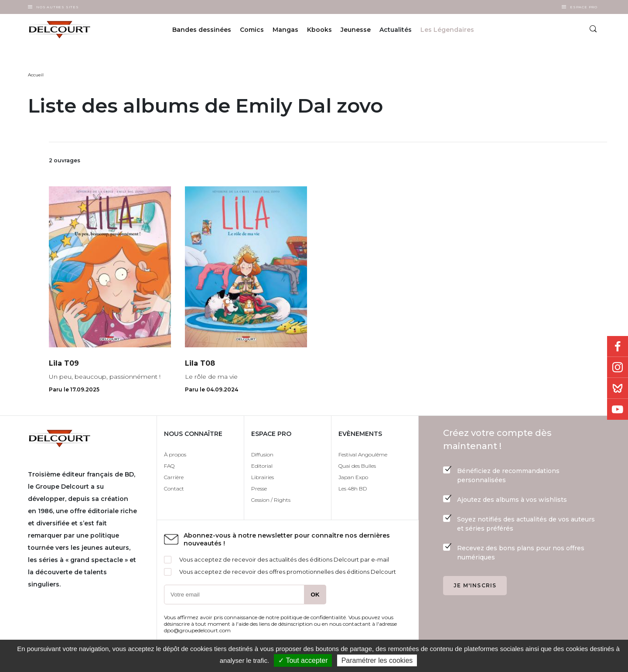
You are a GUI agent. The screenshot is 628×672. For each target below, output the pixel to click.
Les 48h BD (353, 489)
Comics (252, 30)
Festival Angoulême (363, 454)
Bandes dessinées (202, 30)
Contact (174, 489)
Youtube (618, 409)
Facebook (618, 346)
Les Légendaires (447, 30)
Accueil (36, 75)
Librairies (263, 477)
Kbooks (319, 30)
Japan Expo (353, 477)
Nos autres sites (58, 7)
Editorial (262, 466)
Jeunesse (356, 30)
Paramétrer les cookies (377, 660)
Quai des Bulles (357, 466)
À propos (175, 454)
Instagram (618, 367)
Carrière (174, 477)
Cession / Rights (271, 500)
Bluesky (618, 388)
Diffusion (262, 454)
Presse (259, 489)
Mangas (285, 30)
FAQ (169, 466)
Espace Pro (584, 7)
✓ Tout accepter (303, 660)
